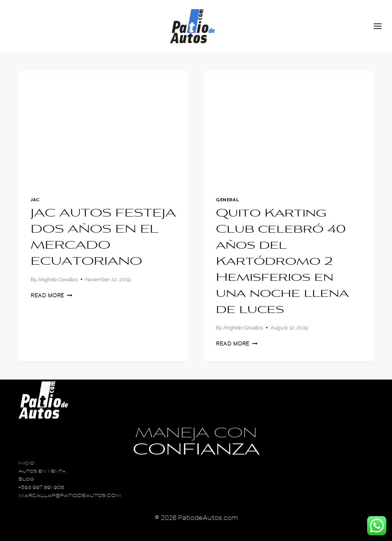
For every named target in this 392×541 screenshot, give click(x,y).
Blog (26, 480)
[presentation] (103, 127)
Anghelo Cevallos (58, 279)
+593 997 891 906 (41, 488)
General (227, 200)
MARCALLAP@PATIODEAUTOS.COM (70, 496)
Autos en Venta (42, 472)
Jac (35, 200)
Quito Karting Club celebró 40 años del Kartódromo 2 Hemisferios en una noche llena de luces (282, 262)
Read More (51, 296)
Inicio (26, 464)
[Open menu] (381, 26)
